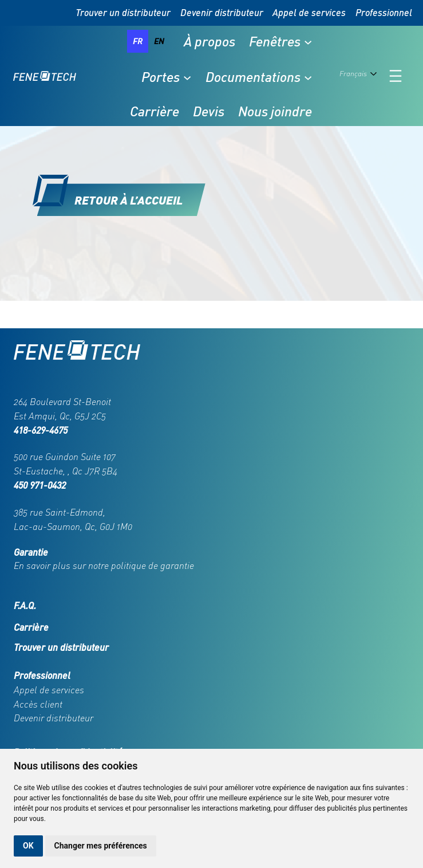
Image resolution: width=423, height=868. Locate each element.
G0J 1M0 (116, 527)
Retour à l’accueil (129, 200)
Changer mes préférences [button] (101, 846)
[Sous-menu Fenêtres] (308, 41)
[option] (159, 41)
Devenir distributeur (222, 12)
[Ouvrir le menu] (396, 76)
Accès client (38, 704)
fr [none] (138, 41)
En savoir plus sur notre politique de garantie (104, 565)
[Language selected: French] (360, 76)
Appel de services (309, 12)
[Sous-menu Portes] (187, 77)
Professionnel (384, 12)
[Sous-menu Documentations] (308, 77)
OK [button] (28, 846)
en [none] (159, 41)
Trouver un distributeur (123, 12)
